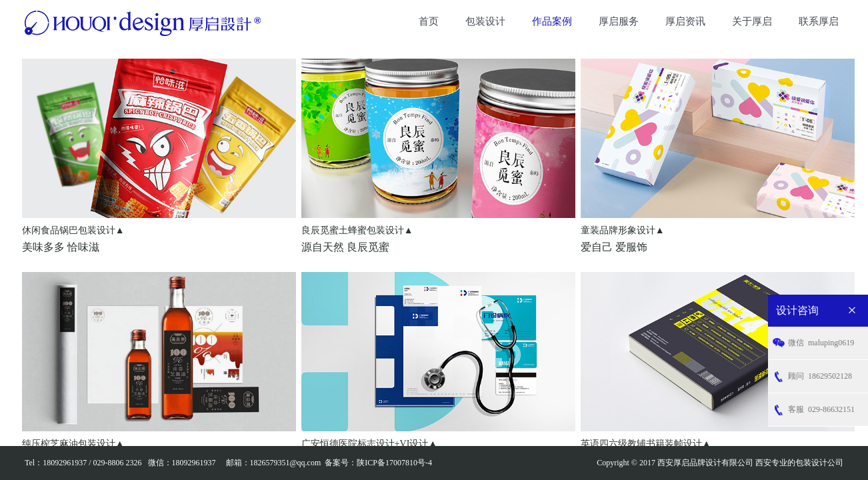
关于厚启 (752, 21)
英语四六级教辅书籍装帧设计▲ (646, 444)
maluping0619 (821, 343)
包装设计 (485, 21)
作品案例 (552, 21)
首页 (429, 21)
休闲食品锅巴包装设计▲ (73, 230)
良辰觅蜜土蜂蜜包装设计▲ (357, 230)
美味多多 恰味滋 (61, 247)
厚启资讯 (685, 21)
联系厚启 (819, 21)
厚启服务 (619, 21)
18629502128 (820, 376)
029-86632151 (821, 410)
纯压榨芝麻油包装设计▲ (73, 444)
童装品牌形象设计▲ (623, 230)
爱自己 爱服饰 (614, 247)
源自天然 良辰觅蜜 (345, 247)
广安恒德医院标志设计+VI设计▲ (370, 444)
